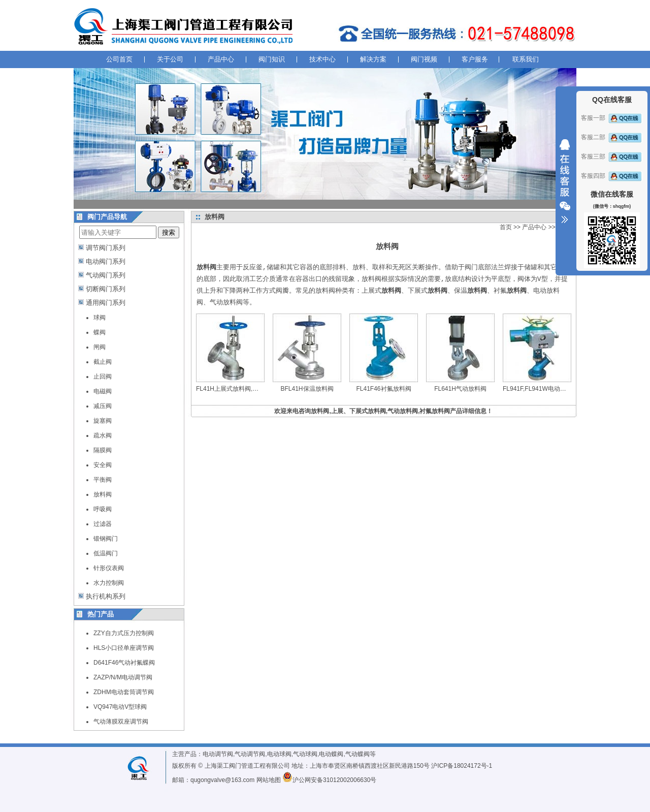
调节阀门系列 (106, 248)
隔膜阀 (103, 450)
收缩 (565, 181)
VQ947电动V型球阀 (120, 707)
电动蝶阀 (331, 754)
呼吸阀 (103, 509)
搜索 (169, 232)
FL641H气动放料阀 (460, 389)
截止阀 (103, 362)
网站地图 (269, 780)
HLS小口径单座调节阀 (124, 648)
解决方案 (373, 59)
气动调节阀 (250, 754)
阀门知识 (272, 59)
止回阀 (103, 377)
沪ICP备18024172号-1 (462, 766)
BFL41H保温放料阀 (307, 389)
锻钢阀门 (106, 539)
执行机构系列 (106, 596)
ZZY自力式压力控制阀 (124, 633)
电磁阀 (103, 391)
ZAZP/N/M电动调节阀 (123, 677)
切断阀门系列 (106, 289)
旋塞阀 (103, 421)
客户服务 (475, 59)
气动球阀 (305, 754)
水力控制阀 (109, 583)
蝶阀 (100, 332)
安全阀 (103, 465)
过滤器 (103, 524)
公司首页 (119, 59)
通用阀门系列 (106, 303)
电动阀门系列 (106, 261)
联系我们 (526, 59)
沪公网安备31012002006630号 (329, 780)
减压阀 (103, 406)
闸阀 (100, 347)
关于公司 (170, 59)
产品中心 (221, 59)
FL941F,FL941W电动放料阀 (541, 389)
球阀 (100, 318)
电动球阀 (279, 754)
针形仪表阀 (109, 568)
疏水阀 (103, 435)
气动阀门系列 (106, 275)
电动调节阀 (218, 754)
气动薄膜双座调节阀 (121, 722)
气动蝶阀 (357, 754)
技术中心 (322, 59)
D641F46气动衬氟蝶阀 (124, 663)
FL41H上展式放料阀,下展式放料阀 (242, 389)
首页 (506, 227)
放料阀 (103, 494)
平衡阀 (103, 480)
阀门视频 (424, 59)
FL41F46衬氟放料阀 (383, 389)
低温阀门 (106, 553)
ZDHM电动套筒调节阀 (124, 692)
